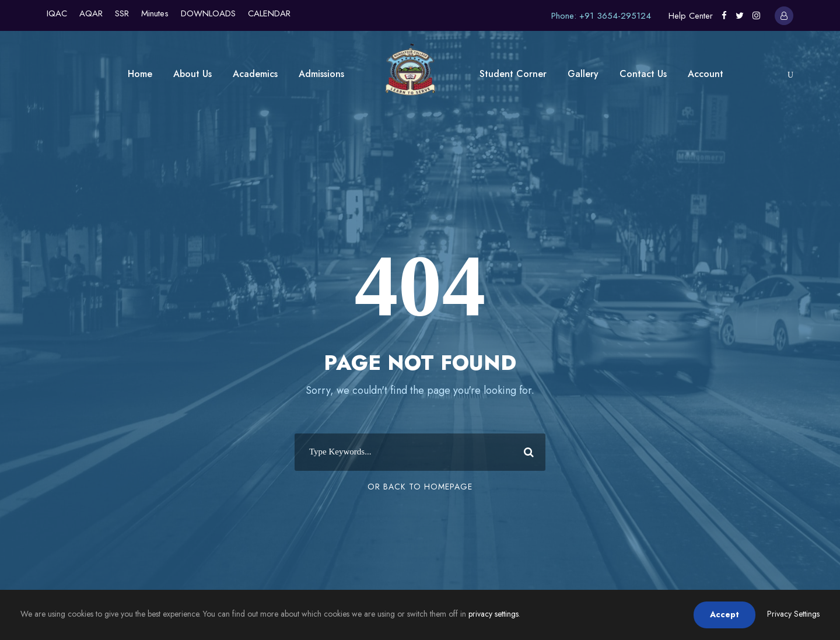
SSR (122, 13)
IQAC (57, 13)
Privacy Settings (793, 614)
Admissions (321, 74)
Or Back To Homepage (420, 487)
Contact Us (643, 74)
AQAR (91, 13)
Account (706, 74)
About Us (192, 74)
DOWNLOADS (208, 13)
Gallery (583, 74)
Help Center (691, 16)
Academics (255, 74)
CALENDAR (269, 13)
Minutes (155, 13)
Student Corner (513, 74)
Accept (724, 614)
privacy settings (494, 614)
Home (140, 74)
